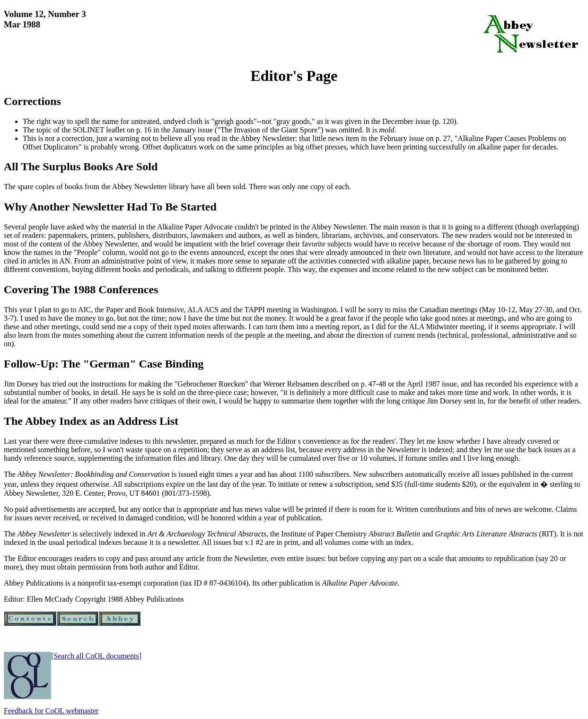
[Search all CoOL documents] (96, 656)
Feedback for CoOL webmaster (51, 711)
